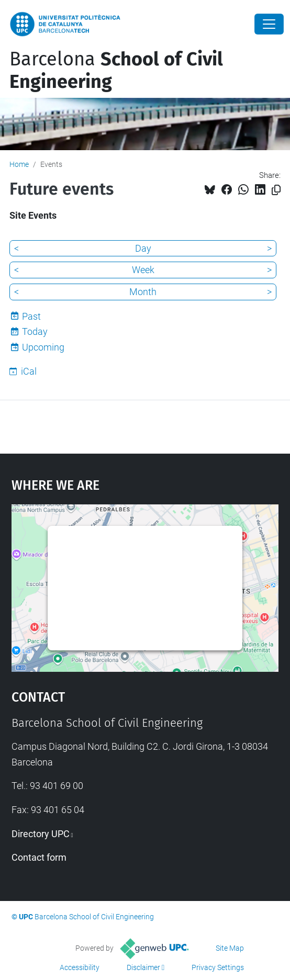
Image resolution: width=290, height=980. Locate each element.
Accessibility (80, 967)
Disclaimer (143, 967)
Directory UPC (41, 834)
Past (31, 316)
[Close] (269, 24)
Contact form (39, 857)
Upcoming (43, 347)
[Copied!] (276, 190)
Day (143, 248)
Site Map (230, 948)
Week (143, 270)
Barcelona (116, 70)
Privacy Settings (218, 967)
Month (143, 292)
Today (35, 331)
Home (19, 164)
